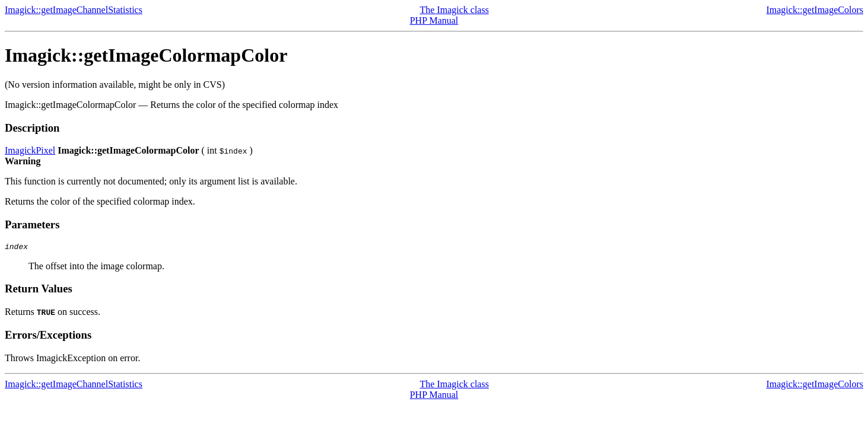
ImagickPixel (30, 150)
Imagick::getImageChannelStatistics (74, 10)
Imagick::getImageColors (815, 10)
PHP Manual (434, 20)
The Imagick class (454, 10)
